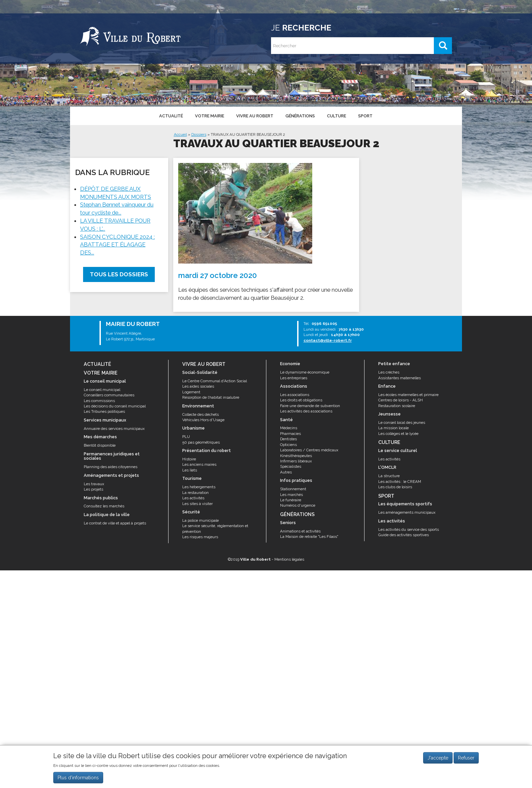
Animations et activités (300, 531)
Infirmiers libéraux (296, 461)
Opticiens (288, 445)
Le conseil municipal (102, 390)
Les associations (295, 395)
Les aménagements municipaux (407, 512)
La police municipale (201, 520)
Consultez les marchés (104, 506)
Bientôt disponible (100, 445)
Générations (300, 116)
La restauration (195, 493)
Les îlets (190, 470)
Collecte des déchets (201, 414)
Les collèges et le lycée (398, 434)
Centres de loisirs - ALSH (401, 400)
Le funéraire (291, 500)
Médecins (289, 428)
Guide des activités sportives (404, 535)
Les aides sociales (198, 386)
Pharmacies (290, 434)
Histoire (189, 459)
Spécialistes (291, 466)
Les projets (93, 489)
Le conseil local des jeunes (402, 423)
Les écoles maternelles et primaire (408, 395)
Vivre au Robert (254, 116)
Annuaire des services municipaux (114, 429)
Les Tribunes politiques (104, 411)
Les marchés (291, 495)
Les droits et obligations (301, 400)
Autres (286, 472)
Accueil (180, 134)
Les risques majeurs (200, 537)
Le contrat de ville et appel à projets (115, 523)
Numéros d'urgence (298, 505)
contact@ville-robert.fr (328, 340)
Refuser (466, 761)
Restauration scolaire (397, 406)
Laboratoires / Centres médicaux (309, 450)
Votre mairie (209, 116)
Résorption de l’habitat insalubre (211, 397)
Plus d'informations (78, 780)
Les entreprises (294, 378)
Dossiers (199, 134)
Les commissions (99, 401)
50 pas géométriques (201, 442)
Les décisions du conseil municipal (115, 406)
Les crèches (389, 372)
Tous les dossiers (119, 274)
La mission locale (393, 428)
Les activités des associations (306, 411)
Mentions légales (289, 559)
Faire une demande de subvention (310, 406)
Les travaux (94, 484)
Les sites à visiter (197, 504)
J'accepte (438, 761)
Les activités (193, 498)
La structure (389, 476)
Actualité (171, 116)
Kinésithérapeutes (296, 456)
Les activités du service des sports (409, 529)
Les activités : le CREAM (400, 482)
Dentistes (288, 439)
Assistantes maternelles (400, 378)
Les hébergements (199, 487)
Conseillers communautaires (109, 395)
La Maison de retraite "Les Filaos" (309, 537)
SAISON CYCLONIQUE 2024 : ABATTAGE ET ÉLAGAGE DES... (117, 245)
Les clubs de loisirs (395, 487)
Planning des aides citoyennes (111, 467)
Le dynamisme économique (305, 372)
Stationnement (293, 489)
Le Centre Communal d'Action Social (215, 381)
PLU (186, 437)
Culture (336, 116)
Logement (191, 392)
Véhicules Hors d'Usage (203, 420)
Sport (364, 116)
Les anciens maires (199, 464)
